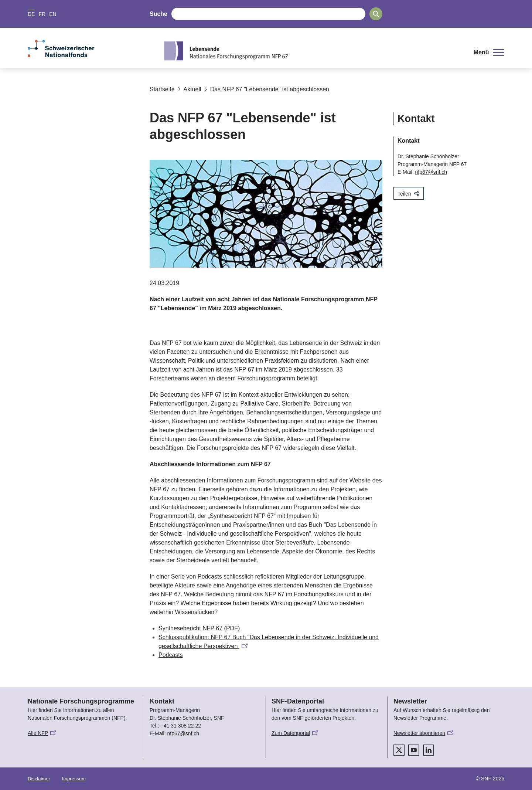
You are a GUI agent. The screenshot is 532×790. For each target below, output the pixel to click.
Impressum (74, 779)
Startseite (162, 89)
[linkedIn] (429, 750)
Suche (158, 14)
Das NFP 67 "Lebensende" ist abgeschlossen (267, 89)
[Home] (312, 51)
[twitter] (399, 750)
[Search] (376, 14)
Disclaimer (39, 779)
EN (53, 14)
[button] (489, 52)
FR (42, 14)
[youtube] (414, 750)
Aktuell (190, 89)
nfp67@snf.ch (431, 172)
